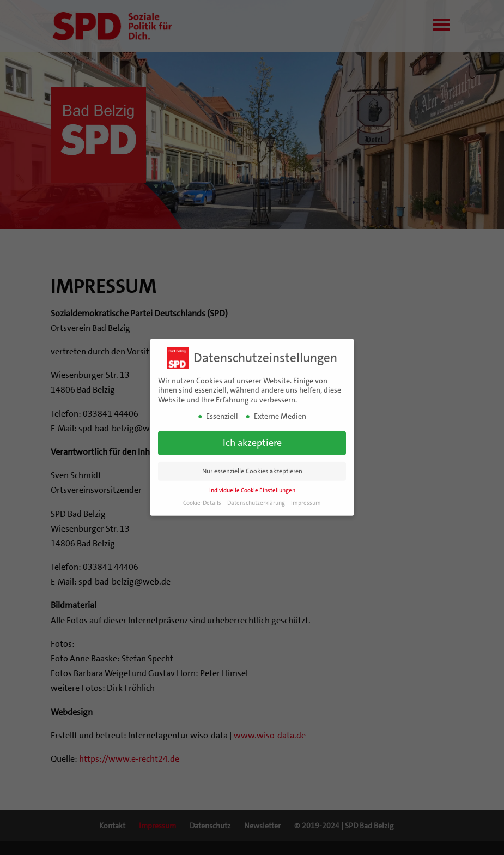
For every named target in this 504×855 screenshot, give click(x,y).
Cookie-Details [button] (203, 501)
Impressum (306, 501)
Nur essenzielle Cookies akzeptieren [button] (252, 469)
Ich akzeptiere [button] (252, 441)
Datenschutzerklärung (257, 501)
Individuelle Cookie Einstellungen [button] (252, 488)
